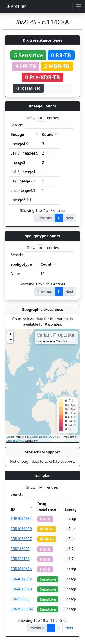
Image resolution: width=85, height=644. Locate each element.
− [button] (11, 340)
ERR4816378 (21, 589)
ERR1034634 (21, 519)
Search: (43, 125)
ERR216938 (20, 549)
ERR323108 (20, 559)
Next (69, 628)
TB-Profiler (15, 6)
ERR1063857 (21, 539)
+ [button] (11, 334)
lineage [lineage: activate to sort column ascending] (17, 135)
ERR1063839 (21, 529)
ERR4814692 (21, 579)
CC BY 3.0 (54, 437)
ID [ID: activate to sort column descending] (13, 509)
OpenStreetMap (15, 441)
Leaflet (10, 437)
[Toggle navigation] (79, 6)
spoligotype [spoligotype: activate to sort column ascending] (21, 264)
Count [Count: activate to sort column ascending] (47, 135)
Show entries (42, 118)
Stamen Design (38, 437)
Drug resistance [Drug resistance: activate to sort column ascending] (47, 507)
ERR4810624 (21, 569)
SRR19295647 (22, 609)
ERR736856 (20, 599)
